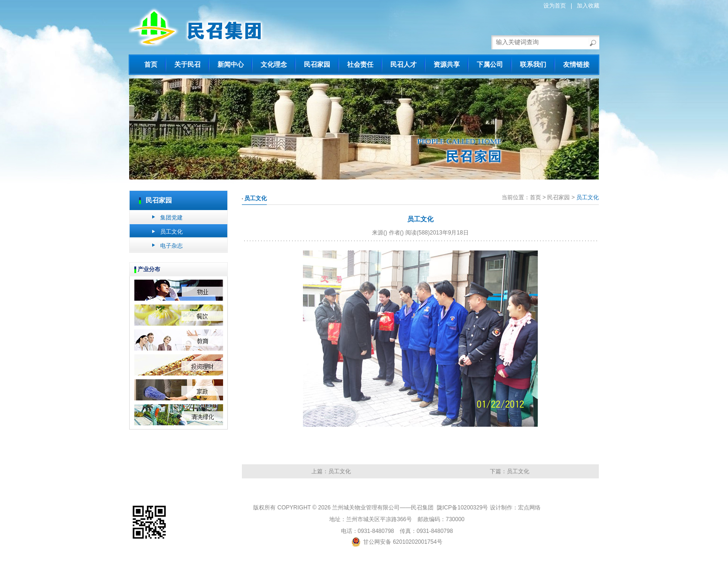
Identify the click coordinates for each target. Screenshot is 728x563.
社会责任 (360, 64)
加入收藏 (588, 6)
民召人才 (403, 64)
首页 (151, 64)
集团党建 (171, 218)
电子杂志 (171, 246)
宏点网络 (529, 508)
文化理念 (274, 64)
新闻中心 (231, 64)
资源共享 (447, 64)
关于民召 (187, 64)
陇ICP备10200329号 (462, 508)
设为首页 (555, 6)
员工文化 (171, 232)
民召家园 (317, 64)
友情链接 (576, 64)
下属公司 (490, 64)
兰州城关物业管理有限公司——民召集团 (383, 508)
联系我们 (533, 64)
